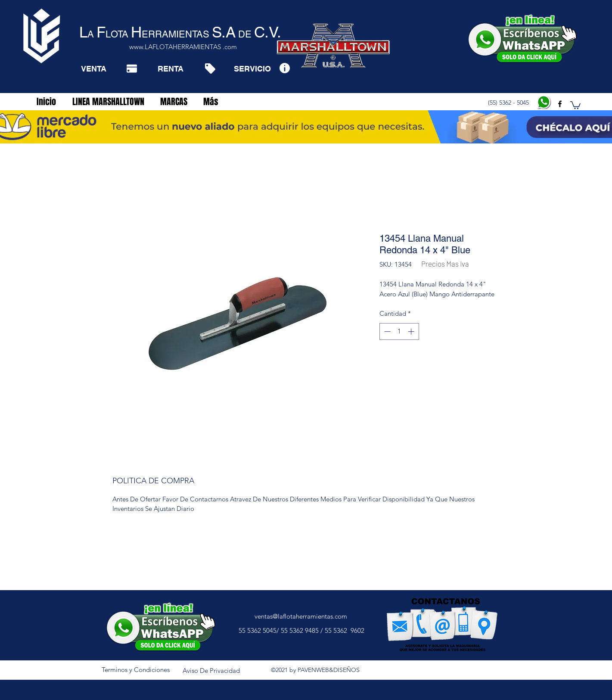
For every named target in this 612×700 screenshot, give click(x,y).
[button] (575, 105)
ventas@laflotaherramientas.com (301, 616)
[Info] (284, 68)
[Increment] (412, 331)
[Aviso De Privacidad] (211, 671)
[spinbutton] (399, 331)
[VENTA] (94, 68)
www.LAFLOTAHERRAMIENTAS (175, 47)
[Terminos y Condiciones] (136, 670)
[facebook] (560, 104)
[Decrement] (387, 331)
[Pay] (132, 68)
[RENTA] (170, 68)
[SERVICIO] (252, 68)
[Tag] (210, 68)
